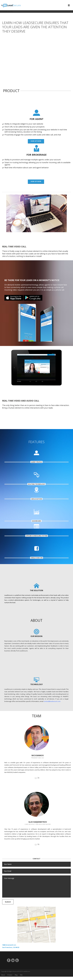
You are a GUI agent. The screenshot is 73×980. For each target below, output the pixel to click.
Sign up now (36, 141)
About (3, 977)
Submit (8, 902)
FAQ (21, 977)
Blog (16, 977)
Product (10, 977)
